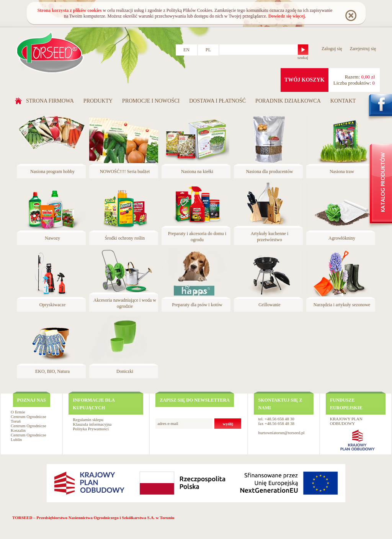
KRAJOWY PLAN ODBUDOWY (346, 421)
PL (208, 50)
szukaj (303, 57)
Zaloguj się (332, 49)
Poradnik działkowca (288, 101)
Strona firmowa (50, 101)
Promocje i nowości (151, 101)
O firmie (18, 412)
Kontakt (343, 101)
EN (186, 50)
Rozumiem (350, 15)
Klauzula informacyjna (92, 424)
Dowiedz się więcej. (287, 16)
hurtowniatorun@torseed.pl (281, 433)
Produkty (98, 101)
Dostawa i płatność (217, 101)
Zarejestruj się (363, 49)
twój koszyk (305, 80)
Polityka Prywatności (91, 429)
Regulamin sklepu (88, 420)
